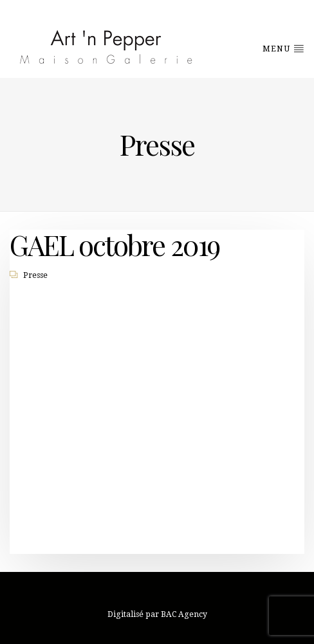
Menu (283, 48)
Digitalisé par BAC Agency (157, 614)
